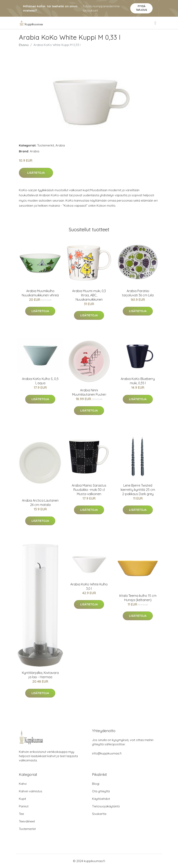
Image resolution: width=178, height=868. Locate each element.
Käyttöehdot (101, 799)
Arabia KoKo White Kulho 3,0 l (89, 586)
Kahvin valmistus (31, 791)
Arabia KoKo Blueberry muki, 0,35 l (138, 381)
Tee (21, 814)
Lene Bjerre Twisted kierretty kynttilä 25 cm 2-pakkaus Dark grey (138, 490)
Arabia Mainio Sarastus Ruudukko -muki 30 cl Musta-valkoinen (89, 490)
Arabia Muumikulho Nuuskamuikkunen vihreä (40, 293)
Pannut (24, 806)
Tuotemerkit (46, 145)
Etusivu (24, 45)
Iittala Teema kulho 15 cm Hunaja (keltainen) (138, 598)
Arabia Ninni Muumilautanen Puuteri (89, 392)
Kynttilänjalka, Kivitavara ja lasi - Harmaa (40, 675)
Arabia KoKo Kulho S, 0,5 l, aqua (40, 381)
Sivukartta (99, 814)
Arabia (60, 145)
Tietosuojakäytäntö (106, 806)
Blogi (96, 784)
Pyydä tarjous (142, 8)
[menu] (156, 23)
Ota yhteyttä (101, 791)
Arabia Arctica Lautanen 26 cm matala (40, 503)
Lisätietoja (36, 173)
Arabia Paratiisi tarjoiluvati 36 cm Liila (138, 293)
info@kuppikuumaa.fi (107, 753)
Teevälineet (27, 821)
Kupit (22, 799)
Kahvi (23, 784)
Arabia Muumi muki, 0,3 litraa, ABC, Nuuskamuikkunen (89, 295)
